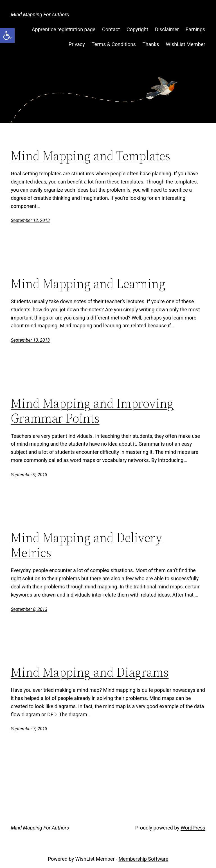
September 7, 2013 (29, 729)
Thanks (151, 44)
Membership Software (143, 859)
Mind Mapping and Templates (90, 156)
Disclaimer (167, 29)
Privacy (77, 44)
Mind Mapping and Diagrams (90, 672)
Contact (111, 29)
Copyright (137, 29)
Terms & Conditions (114, 44)
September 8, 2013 (29, 609)
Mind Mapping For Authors (40, 14)
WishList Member (186, 44)
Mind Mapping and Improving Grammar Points (92, 411)
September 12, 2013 (30, 220)
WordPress (193, 828)
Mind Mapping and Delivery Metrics (86, 545)
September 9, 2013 (29, 475)
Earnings (195, 29)
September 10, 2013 (30, 340)
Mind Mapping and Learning (88, 283)
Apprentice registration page (64, 29)
